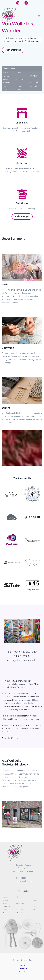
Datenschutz (23, 972)
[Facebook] (26, 3)
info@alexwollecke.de (23, 881)
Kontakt (23, 966)
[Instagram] (18, 3)
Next (39, 814)
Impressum (23, 969)
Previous (5, 814)
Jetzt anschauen (13, 50)
